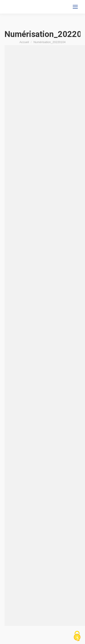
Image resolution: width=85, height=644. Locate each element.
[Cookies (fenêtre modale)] (77, 636)
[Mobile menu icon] (75, 7)
